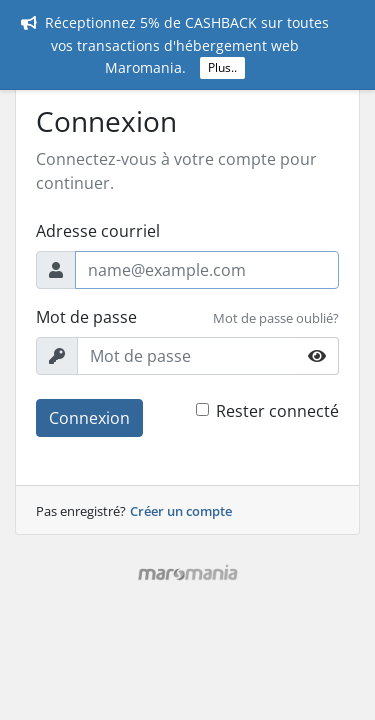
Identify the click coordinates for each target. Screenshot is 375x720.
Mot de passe (86, 317)
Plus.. (222, 67)
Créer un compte (181, 511)
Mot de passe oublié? (276, 318)
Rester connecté (277, 411)
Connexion (89, 418)
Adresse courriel (98, 231)
